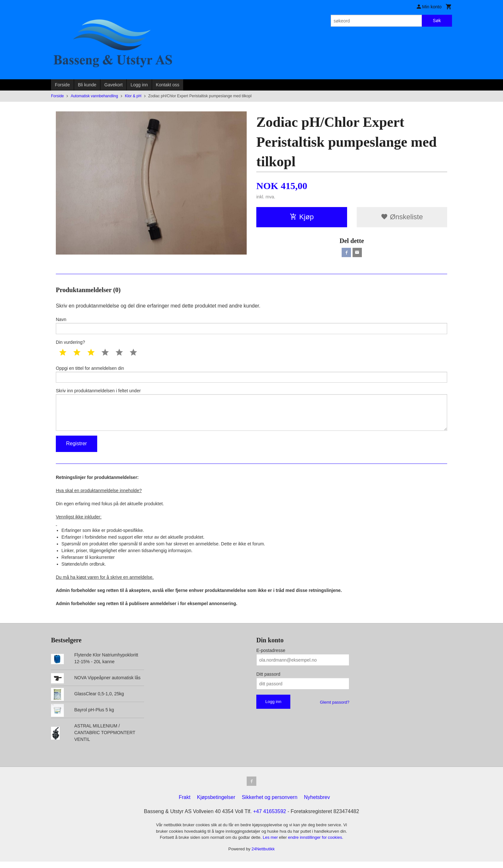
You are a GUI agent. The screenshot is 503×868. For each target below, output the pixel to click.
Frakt (184, 804)
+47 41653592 (270, 818)
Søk (437, 21)
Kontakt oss (168, 85)
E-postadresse (271, 656)
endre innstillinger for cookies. (316, 844)
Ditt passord (268, 680)
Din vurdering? (70, 343)
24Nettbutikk (263, 855)
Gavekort (113, 85)
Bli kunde (87, 85)
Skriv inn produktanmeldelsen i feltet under (251, 413)
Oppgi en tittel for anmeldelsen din (251, 376)
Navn (251, 326)
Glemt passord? (335, 708)
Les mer (271, 844)
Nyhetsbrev (317, 804)
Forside (62, 85)
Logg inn (139, 85)
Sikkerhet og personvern (270, 804)
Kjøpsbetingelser (216, 804)
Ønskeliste (402, 217)
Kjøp (302, 217)
